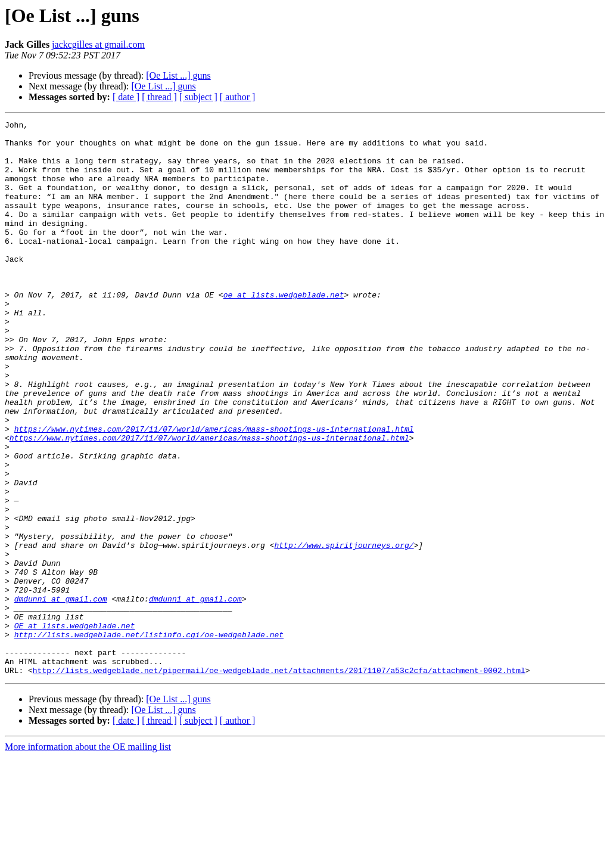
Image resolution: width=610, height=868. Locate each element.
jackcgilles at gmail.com (98, 44)
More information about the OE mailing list (88, 858)
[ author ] (238, 97)
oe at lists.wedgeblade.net (284, 330)
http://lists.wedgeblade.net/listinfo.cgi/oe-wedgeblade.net (149, 738)
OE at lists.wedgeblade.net (75, 727)
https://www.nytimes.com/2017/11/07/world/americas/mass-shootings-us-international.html (214, 491)
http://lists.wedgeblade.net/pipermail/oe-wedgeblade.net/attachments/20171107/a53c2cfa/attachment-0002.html (279, 781)
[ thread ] (159, 97)
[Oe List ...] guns (178, 75)
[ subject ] (198, 97)
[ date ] (126, 97)
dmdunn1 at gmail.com (61, 695)
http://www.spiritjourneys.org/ (344, 631)
